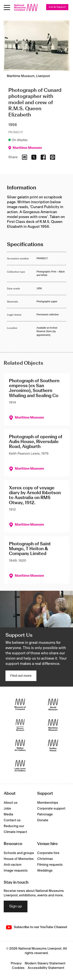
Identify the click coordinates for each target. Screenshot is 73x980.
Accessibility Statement (46, 968)
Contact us (12, 820)
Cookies (18, 968)
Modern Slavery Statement (45, 963)
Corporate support (51, 809)
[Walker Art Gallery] (20, 745)
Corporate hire (48, 853)
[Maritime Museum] (53, 725)
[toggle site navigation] (7, 8)
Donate (43, 820)
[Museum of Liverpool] (20, 705)
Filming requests (50, 865)
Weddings (45, 871)
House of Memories (19, 859)
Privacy (16, 963)
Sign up (16, 906)
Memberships (48, 803)
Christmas (45, 859)
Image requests (16, 871)
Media (8, 814)
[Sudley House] (53, 745)
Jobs (7, 809)
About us (11, 803)
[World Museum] (53, 705)
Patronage (45, 814)
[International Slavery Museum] (20, 725)
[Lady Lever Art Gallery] (20, 766)
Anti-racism (13, 865)
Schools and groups (19, 853)
